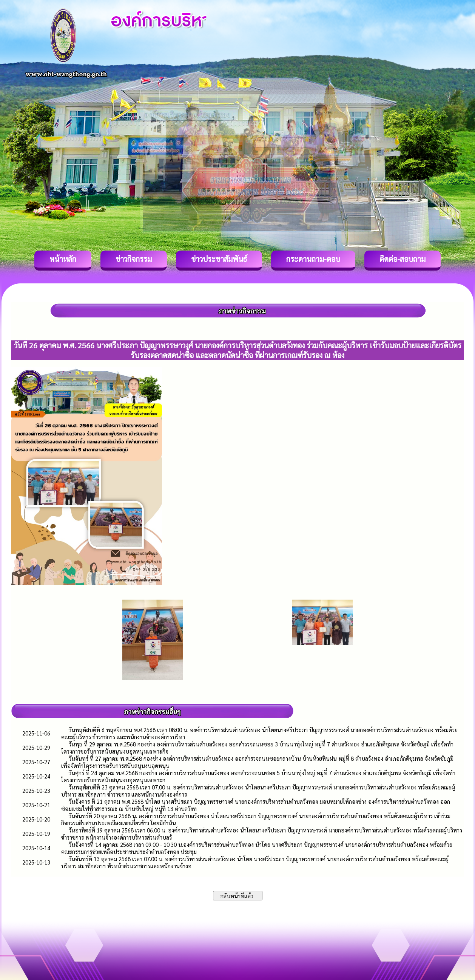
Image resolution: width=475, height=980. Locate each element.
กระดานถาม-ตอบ (313, 259)
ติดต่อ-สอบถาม (403, 259)
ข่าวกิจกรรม (134, 259)
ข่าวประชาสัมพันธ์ (219, 259)
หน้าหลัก (63, 259)
